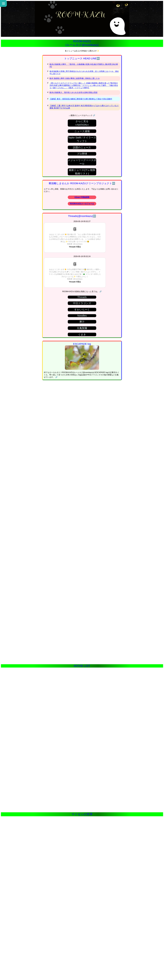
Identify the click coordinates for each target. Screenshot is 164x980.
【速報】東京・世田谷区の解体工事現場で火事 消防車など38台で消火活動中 (81, 99)
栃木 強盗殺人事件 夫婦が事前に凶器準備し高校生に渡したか (75, 78)
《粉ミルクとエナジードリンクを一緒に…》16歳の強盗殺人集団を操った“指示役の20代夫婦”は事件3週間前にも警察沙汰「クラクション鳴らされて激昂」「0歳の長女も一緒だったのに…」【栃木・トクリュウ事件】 (84, 85)
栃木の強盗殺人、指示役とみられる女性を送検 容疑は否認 (73, 92)
